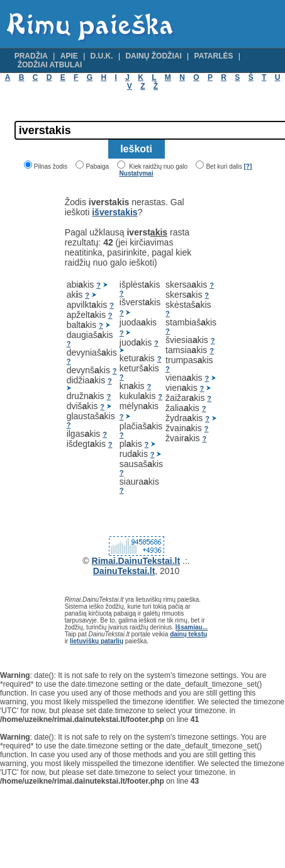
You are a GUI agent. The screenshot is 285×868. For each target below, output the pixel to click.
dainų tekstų (188, 634)
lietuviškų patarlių (97, 641)
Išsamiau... (192, 627)
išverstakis (115, 212)
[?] (248, 166)
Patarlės (214, 56)
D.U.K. (102, 56)
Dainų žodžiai (153, 56)
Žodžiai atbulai (50, 65)
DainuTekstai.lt (124, 571)
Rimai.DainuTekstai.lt (136, 561)
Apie (69, 56)
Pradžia (31, 56)
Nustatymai (137, 173)
